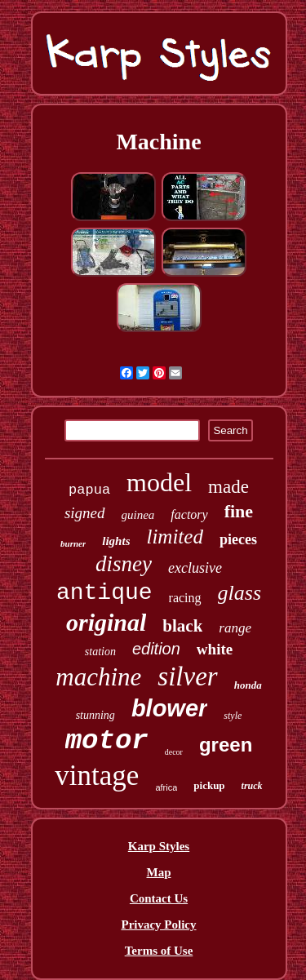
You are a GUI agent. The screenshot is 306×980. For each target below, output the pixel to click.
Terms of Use (159, 951)
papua (89, 490)
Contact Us (159, 898)
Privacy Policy (158, 925)
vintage (97, 776)
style (233, 716)
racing (185, 598)
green (226, 745)
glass (239, 593)
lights (116, 541)
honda (248, 685)
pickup (209, 785)
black (182, 626)
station (100, 652)
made (228, 487)
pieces (238, 539)
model (159, 482)
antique (104, 593)
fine (239, 511)
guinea (138, 515)
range (235, 628)
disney (124, 564)
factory (189, 514)
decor (174, 752)
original (106, 622)
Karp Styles (159, 846)
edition (156, 649)
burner (73, 543)
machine (98, 677)
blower (169, 708)
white (215, 649)
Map (159, 872)
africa (166, 787)
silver (187, 676)
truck (252, 786)
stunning (95, 715)
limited (174, 537)
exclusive (195, 568)
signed (85, 513)
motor (107, 741)
